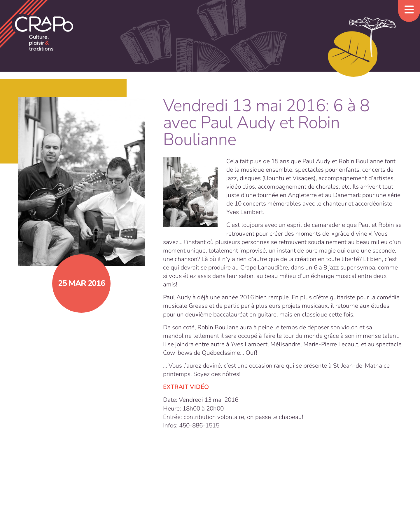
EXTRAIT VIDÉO (186, 387)
